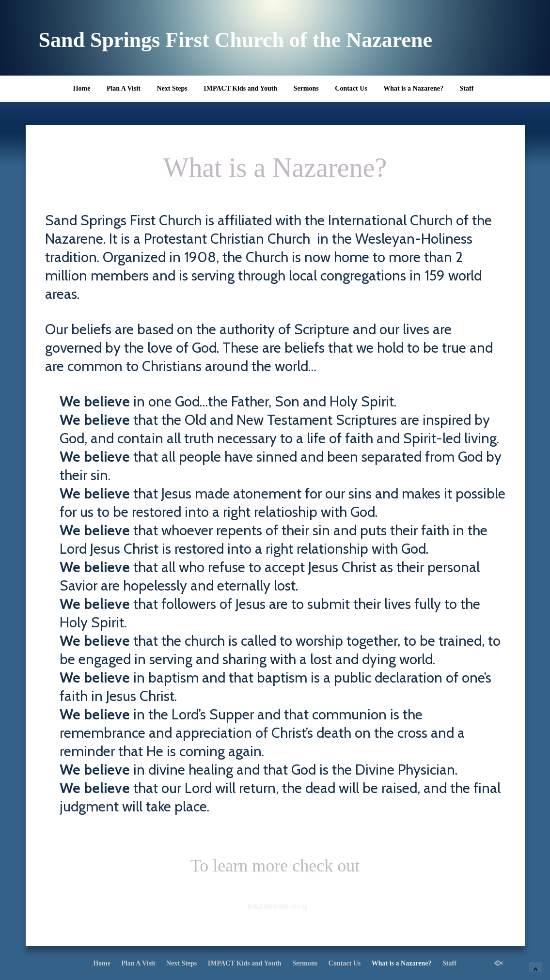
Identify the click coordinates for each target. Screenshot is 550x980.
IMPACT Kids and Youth (240, 88)
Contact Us (351, 88)
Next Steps (172, 88)
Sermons (306, 88)
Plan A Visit (124, 88)
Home (82, 88)
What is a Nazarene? (413, 88)
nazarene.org (277, 906)
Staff (467, 88)
